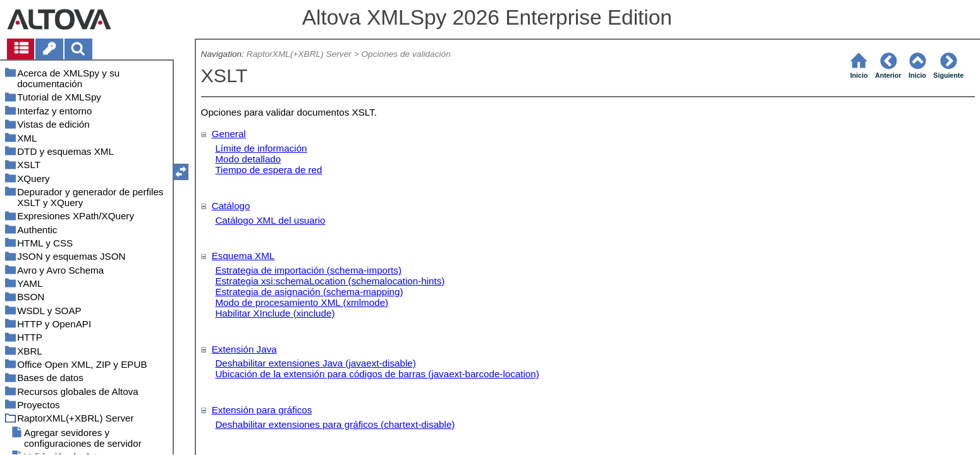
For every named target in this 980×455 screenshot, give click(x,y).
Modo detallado (248, 159)
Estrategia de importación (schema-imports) (308, 270)
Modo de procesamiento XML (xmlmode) (302, 302)
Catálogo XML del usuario (270, 220)
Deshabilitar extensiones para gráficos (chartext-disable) (335, 424)
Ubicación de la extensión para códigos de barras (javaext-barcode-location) (377, 374)
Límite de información (261, 148)
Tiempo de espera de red (268, 170)
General (229, 134)
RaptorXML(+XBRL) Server (299, 54)
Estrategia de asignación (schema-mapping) (309, 292)
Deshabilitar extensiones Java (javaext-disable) (315, 363)
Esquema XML (243, 256)
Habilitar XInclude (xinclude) (275, 313)
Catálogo (231, 206)
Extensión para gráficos (262, 410)
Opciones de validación (406, 54)
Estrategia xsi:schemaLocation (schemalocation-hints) (330, 281)
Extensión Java (244, 349)
